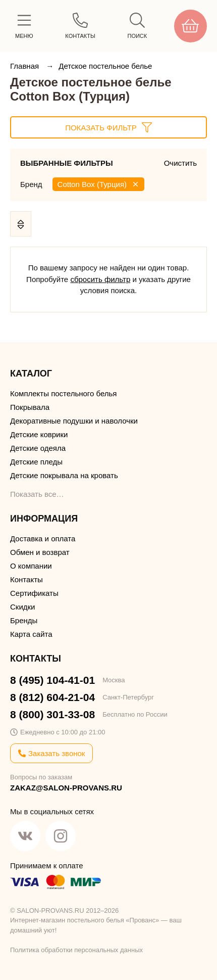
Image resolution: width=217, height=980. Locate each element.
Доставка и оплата (43, 539)
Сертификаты (34, 593)
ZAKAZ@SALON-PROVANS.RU (66, 788)
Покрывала (30, 407)
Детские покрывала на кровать (64, 475)
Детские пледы (36, 462)
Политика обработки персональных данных (76, 950)
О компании (31, 566)
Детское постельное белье (105, 66)
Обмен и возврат (40, 552)
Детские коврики (39, 434)
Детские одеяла (38, 448)
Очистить (180, 163)
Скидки (22, 607)
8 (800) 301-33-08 (52, 714)
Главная (25, 66)
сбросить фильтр (100, 279)
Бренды (24, 620)
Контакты (26, 579)
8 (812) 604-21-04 (52, 697)
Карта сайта (31, 634)
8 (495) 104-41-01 (52, 680)
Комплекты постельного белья (63, 393)
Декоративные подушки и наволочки (74, 421)
